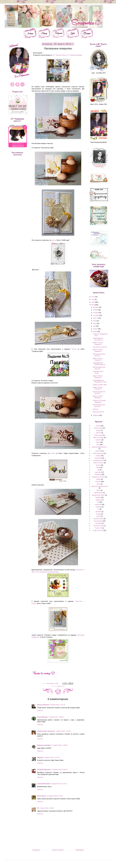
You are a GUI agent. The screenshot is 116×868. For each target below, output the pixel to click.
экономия (98, 523)
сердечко (98, 500)
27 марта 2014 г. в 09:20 (56, 717)
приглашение (98, 493)
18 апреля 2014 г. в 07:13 (59, 784)
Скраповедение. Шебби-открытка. (99, 364)
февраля (96, 415)
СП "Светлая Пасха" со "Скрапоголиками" (67, 55)
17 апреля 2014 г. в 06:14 (59, 770)
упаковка (98, 512)
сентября (96, 315)
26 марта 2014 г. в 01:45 (57, 705)
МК (98, 470)
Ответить (40, 711)
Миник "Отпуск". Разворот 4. (98, 359)
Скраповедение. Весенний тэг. (98, 339)
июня (95, 323)
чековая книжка (98, 519)
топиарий (98, 507)
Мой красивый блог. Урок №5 (99, 393)
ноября (96, 310)
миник (98, 467)
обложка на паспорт (98, 477)
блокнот (98, 433)
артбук (98, 430)
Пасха (98, 490)
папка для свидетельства (99, 486)
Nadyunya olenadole (44, 745)
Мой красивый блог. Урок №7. (99, 355)
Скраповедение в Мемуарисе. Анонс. (100, 381)
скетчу (54, 240)
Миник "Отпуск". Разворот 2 (98, 388)
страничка (98, 504)
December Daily (98, 526)
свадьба (98, 497)
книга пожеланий (98, 453)
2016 (93, 300)
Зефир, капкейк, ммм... (100, 385)
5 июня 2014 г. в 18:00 (47, 808)
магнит (98, 465)
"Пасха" (74, 349)
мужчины (98, 472)
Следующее (36, 850)
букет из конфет (98, 438)
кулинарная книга (98, 460)
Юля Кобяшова (42, 717)
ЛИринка (40, 757)
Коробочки (98, 458)
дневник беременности (99, 447)
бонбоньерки (98, 435)
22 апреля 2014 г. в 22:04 (55, 796)
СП (64, 686)
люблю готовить (98, 463)
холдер (98, 514)
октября (96, 313)
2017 (93, 297)
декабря (96, 307)
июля (95, 321)
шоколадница (98, 521)
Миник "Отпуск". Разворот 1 (98, 397)
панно (98, 484)
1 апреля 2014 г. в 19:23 (63, 731)
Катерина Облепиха (44, 770)
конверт (98, 456)
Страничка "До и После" (98, 372)
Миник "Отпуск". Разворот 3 (98, 377)
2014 (93, 305)
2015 (93, 302)
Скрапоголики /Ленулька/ (46, 731)
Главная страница (58, 850)
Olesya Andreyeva (43, 705)
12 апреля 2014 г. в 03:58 (59, 745)
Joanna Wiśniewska (44, 784)
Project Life (98, 528)
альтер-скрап (98, 428)
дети (98, 445)
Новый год (98, 475)
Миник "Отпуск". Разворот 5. (98, 350)
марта (95, 332)
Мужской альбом (98, 412)
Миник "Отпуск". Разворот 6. (98, 343)
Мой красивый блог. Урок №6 (99, 368)
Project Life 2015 (98, 530)
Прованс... (96, 409)
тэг (98, 509)
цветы (98, 516)
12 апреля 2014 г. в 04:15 (52, 757)
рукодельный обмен (98, 495)
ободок (98, 479)
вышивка (98, 440)
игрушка (98, 451)
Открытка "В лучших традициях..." (99, 401)
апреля (96, 329)
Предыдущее (80, 850)
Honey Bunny (42, 796)
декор (98, 442)
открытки (59, 686)
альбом (98, 426)
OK (38, 808)
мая (95, 326)
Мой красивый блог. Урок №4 (99, 406)
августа (96, 318)
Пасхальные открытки (100, 347)
